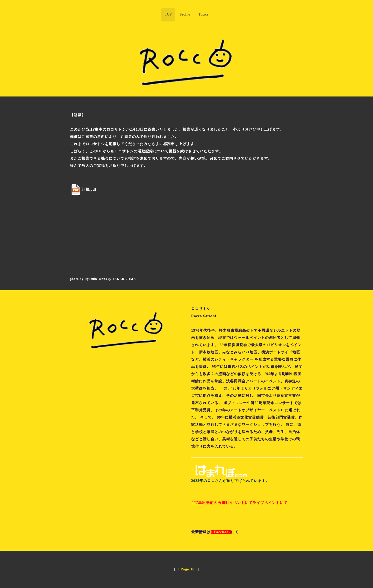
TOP (168, 14)
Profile (185, 14)
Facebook (221, 532)
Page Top (188, 569)
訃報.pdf (89, 189)
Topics (203, 14)
